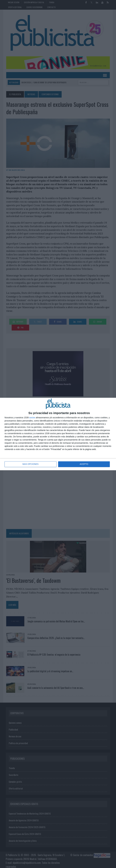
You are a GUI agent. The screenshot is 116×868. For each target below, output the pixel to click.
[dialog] (58, 434)
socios (32, 418)
